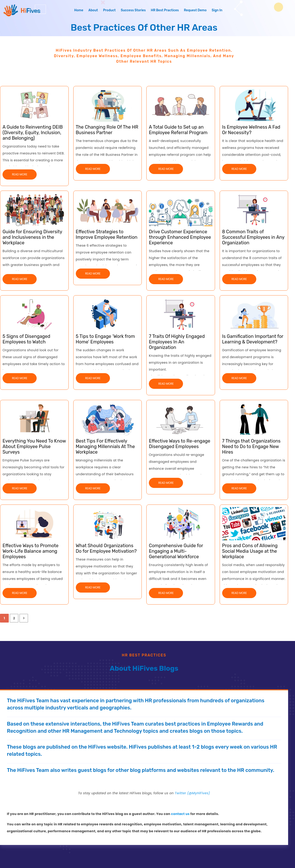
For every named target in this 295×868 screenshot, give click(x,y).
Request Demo (195, 10)
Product (109, 10)
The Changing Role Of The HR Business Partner (107, 130)
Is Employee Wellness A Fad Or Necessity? (251, 130)
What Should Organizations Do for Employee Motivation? (106, 548)
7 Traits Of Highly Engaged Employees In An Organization (177, 342)
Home (79, 10)
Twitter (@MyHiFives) (192, 793)
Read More (20, 174)
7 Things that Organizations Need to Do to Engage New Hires (251, 446)
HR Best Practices (165, 10)
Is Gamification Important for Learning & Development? (253, 339)
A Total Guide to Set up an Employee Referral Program (178, 130)
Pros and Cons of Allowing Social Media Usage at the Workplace (250, 551)
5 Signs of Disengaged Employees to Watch (26, 339)
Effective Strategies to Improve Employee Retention (107, 234)
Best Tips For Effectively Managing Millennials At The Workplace (105, 446)
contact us (180, 814)
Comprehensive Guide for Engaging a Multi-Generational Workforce (176, 551)
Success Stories (133, 10)
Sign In (217, 10)
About (93, 10)
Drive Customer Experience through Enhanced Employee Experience (180, 237)
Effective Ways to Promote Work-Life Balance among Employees (31, 551)
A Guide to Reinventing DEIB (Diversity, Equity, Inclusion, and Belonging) (33, 133)
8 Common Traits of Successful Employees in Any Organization (253, 237)
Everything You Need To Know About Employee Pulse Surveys (34, 446)
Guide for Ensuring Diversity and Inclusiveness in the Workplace (32, 237)
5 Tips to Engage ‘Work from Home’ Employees (105, 339)
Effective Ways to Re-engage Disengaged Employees (180, 444)
